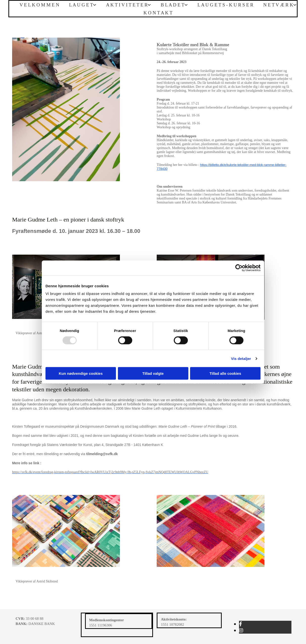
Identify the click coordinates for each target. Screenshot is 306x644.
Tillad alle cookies (225, 373)
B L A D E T (173, 5)
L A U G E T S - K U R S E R (225, 5)
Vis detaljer (241, 358)
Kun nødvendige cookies (81, 373)
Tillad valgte (153, 373)
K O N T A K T (158, 13)
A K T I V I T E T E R (127, 5)
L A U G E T (81, 5)
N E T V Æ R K (278, 5)
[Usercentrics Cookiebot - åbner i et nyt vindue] (239, 268)
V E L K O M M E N (39, 5)
